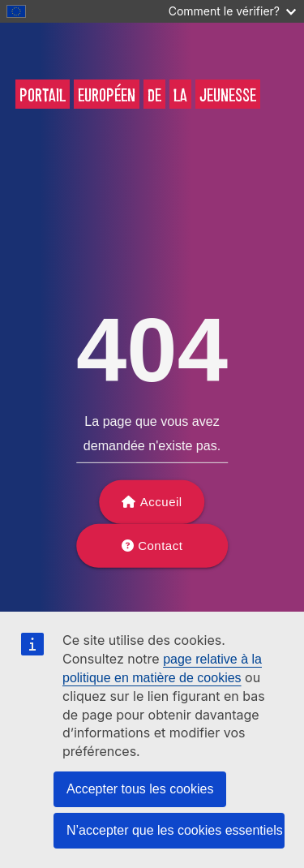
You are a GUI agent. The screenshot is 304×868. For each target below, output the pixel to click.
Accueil (161, 502)
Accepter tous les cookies (140, 789)
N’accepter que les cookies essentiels (175, 830)
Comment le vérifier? (232, 11)
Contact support (157, 553)
